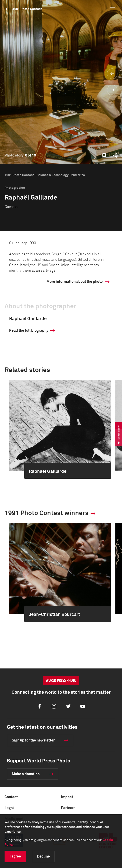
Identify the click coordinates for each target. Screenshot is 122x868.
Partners (68, 808)
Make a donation (26, 774)
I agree (15, 856)
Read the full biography (29, 331)
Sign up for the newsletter (33, 740)
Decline (43, 856)
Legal (9, 808)
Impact (67, 797)
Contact (11, 797)
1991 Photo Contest (27, 9)
